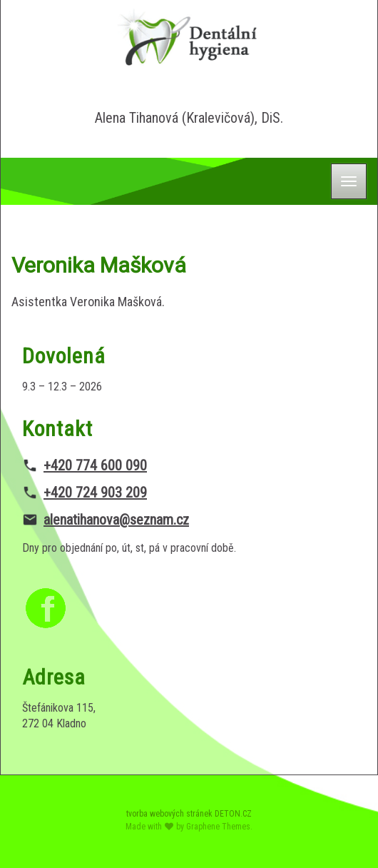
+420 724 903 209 (95, 493)
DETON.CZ (233, 814)
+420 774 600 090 (95, 465)
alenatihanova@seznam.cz (116, 520)
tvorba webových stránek (169, 814)
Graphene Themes (218, 827)
